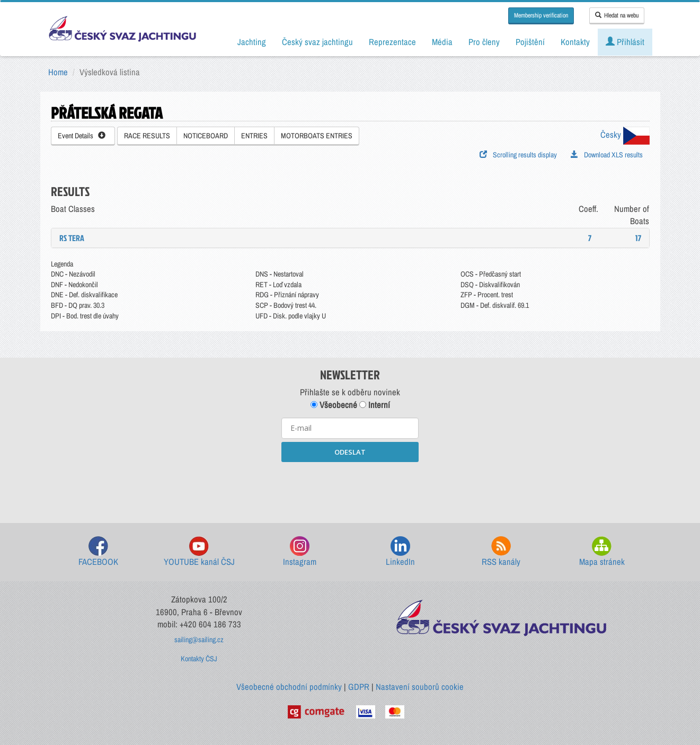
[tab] (350, 238)
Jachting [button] (252, 42)
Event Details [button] (82, 136)
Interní (375, 405)
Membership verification (541, 15)
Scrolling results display (518, 155)
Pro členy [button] (484, 42)
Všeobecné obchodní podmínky (289, 687)
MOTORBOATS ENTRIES (317, 136)
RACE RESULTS (147, 136)
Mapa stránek (602, 552)
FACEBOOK (98, 552)
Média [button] (442, 42)
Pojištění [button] (530, 42)
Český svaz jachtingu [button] (317, 42)
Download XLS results (607, 155)
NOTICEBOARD (206, 136)
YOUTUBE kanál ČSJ (199, 552)
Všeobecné (334, 405)
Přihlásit (625, 42)
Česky (625, 135)
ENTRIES (254, 136)
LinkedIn (400, 552)
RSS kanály (501, 552)
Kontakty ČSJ (199, 659)
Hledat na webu (617, 15)
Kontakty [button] (575, 42)
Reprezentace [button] (392, 42)
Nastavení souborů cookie (420, 687)
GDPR (359, 687)
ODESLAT (350, 452)
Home (58, 72)
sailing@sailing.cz (199, 640)
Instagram (300, 552)
